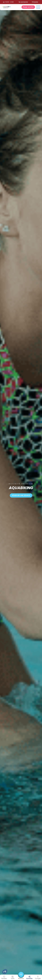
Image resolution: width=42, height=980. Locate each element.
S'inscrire (35, 2)
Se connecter (23, 2)
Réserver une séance (21, 495)
